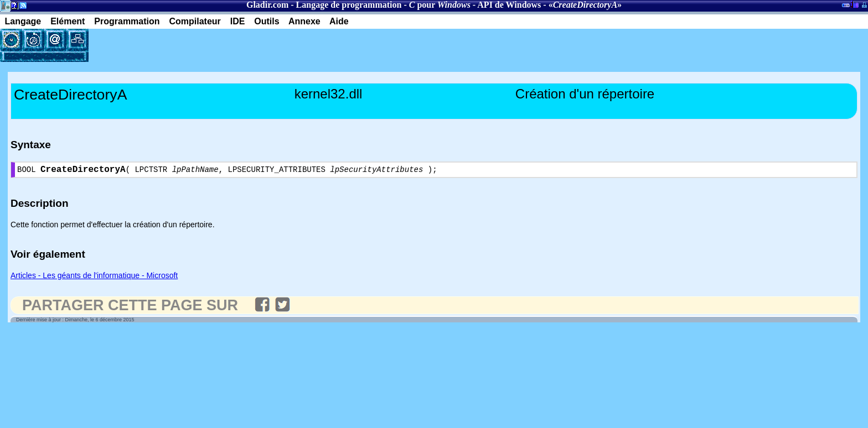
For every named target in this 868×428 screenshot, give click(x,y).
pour (440, 5)
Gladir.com (267, 5)
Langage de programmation (349, 5)
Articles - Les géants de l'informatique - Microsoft (94, 278)
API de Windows (509, 5)
